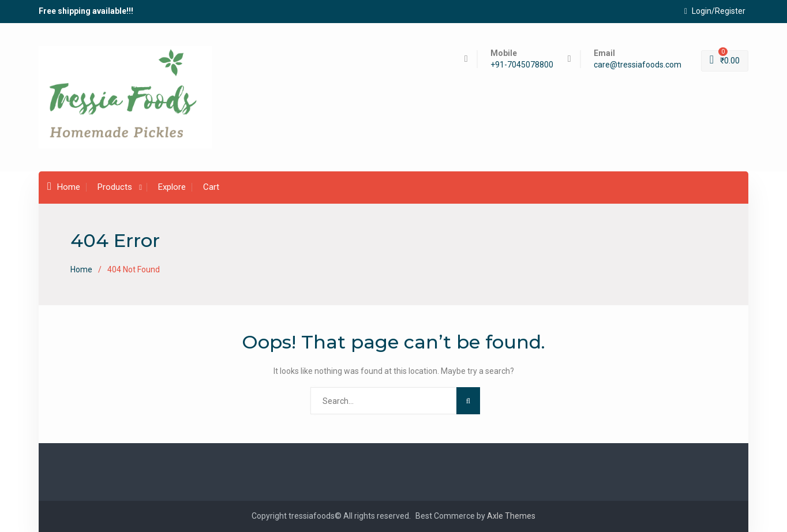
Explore (172, 187)
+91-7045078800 (522, 65)
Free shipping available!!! (86, 11)
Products (115, 187)
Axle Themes (511, 516)
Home (64, 186)
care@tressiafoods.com (638, 65)
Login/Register (715, 11)
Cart (211, 187)
